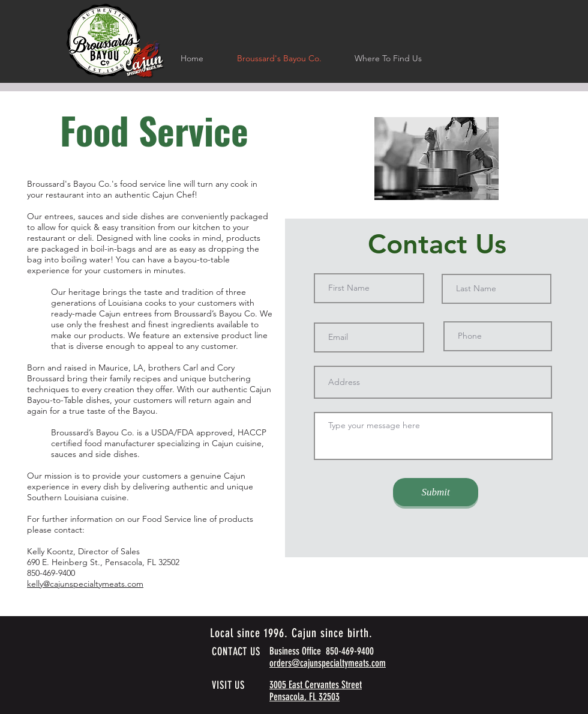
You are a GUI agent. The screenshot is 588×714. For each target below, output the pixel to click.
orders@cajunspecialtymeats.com (328, 663)
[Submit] (436, 492)
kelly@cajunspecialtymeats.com (85, 584)
